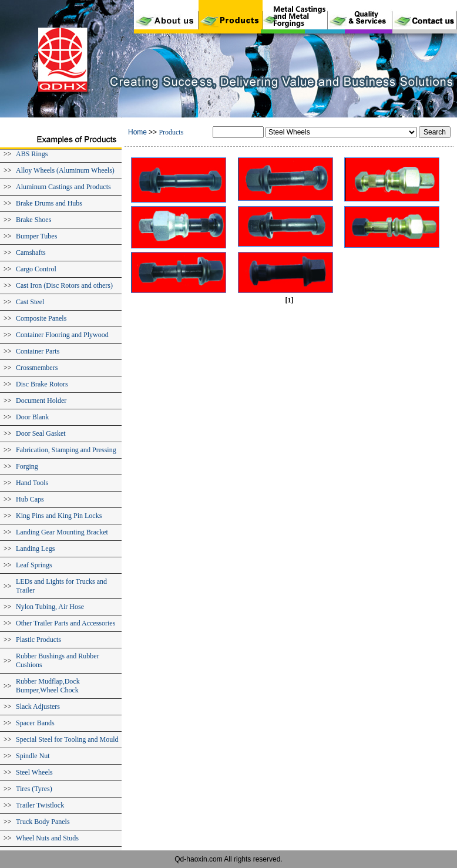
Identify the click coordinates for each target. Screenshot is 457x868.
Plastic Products (38, 640)
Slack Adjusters (38, 706)
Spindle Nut (33, 756)
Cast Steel (30, 302)
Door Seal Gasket (41, 433)
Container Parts (38, 351)
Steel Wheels (34, 772)
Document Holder (41, 401)
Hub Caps (30, 499)
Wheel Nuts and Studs (47, 838)
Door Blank (32, 417)
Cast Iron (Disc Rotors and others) (64, 285)
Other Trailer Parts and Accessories (65, 623)
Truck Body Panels (43, 822)
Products (171, 132)
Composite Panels (41, 318)
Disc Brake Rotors (42, 384)
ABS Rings (32, 154)
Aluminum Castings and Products (63, 187)
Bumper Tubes (36, 236)
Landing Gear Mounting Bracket (62, 532)
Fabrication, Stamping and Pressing (66, 450)
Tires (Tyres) (34, 789)
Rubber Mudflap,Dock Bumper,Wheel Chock (48, 686)
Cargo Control (36, 269)
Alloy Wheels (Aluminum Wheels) (65, 170)
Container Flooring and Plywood (62, 335)
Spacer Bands (35, 723)
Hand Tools (32, 483)
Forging (27, 466)
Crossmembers (37, 368)
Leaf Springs (34, 565)
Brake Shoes (33, 220)
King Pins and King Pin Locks (59, 516)
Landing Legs (35, 549)
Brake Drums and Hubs (49, 203)
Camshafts (31, 253)
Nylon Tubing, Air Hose (50, 607)
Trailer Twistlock (40, 805)
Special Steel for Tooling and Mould (67, 739)
